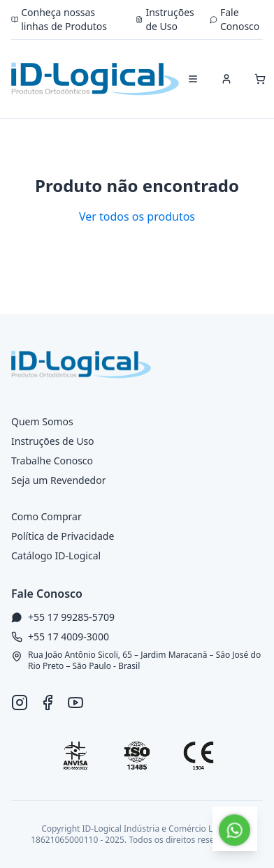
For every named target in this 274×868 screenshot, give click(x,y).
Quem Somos (42, 421)
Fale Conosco (235, 19)
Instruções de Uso (165, 19)
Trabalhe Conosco (52, 461)
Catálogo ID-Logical (56, 556)
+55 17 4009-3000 (68, 637)
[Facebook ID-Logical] (48, 703)
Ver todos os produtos (137, 216)
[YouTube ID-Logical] (75, 703)
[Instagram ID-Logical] (20, 703)
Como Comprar (46, 516)
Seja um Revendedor (58, 480)
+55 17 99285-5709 (71, 617)
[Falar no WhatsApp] (235, 829)
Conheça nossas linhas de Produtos (59, 19)
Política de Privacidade (63, 536)
